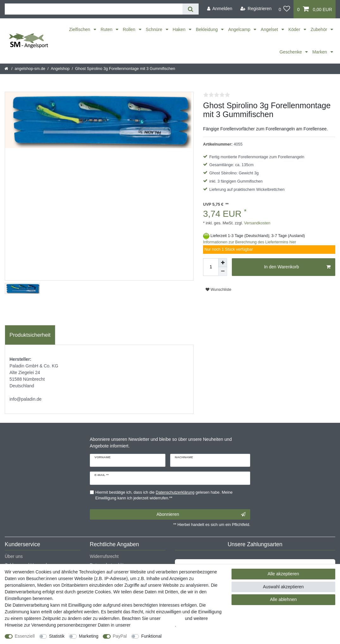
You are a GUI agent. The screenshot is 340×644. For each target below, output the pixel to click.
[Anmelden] (219, 9)
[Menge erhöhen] (223, 263)
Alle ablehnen (283, 599)
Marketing (89, 636)
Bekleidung (207, 29)
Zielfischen (80, 29)
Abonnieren (201, 515)
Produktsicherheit (30, 335)
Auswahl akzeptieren (283, 587)
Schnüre (155, 29)
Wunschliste (218, 290)
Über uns (14, 556)
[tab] (30, 335)
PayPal (120, 636)
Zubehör (319, 29)
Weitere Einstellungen (189, 636)
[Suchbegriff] (94, 9)
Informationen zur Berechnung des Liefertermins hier (250, 242)
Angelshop (60, 69)
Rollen (130, 29)
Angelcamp (240, 29)
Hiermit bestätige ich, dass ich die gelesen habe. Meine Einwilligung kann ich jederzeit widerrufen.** (164, 495)
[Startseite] (7, 69)
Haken (180, 29)
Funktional (151, 636)
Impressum (173, 618)
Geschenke (291, 52)
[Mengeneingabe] (211, 267)
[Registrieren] (256, 9)
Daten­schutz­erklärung (153, 625)
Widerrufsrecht (104, 556)
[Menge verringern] (223, 272)
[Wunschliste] (284, 9)
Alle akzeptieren (283, 574)
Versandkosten (257, 223)
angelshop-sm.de (30, 69)
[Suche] (191, 9)
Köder (295, 29)
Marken (320, 52)
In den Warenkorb (297, 267)
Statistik (57, 636)
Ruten (107, 29)
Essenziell (25, 636)
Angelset (270, 29)
